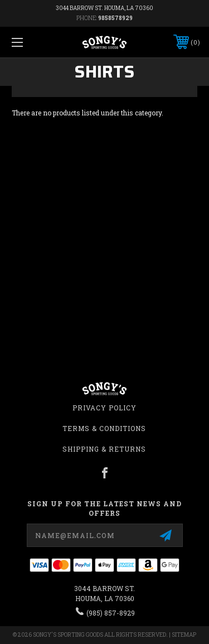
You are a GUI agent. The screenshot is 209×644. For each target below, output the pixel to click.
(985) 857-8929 (111, 613)
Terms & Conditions (104, 428)
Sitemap (184, 635)
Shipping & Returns (104, 449)
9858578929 (115, 18)
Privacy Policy (104, 408)
